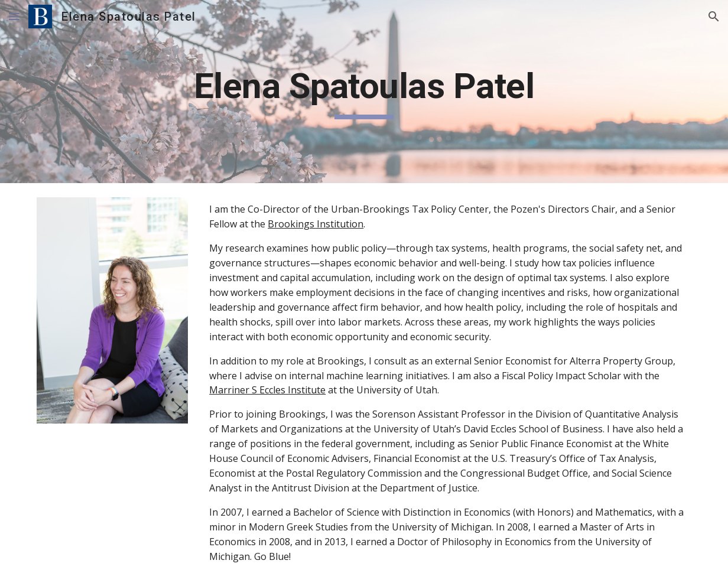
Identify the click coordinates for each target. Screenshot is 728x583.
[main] (364, 92)
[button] (14, 16)
